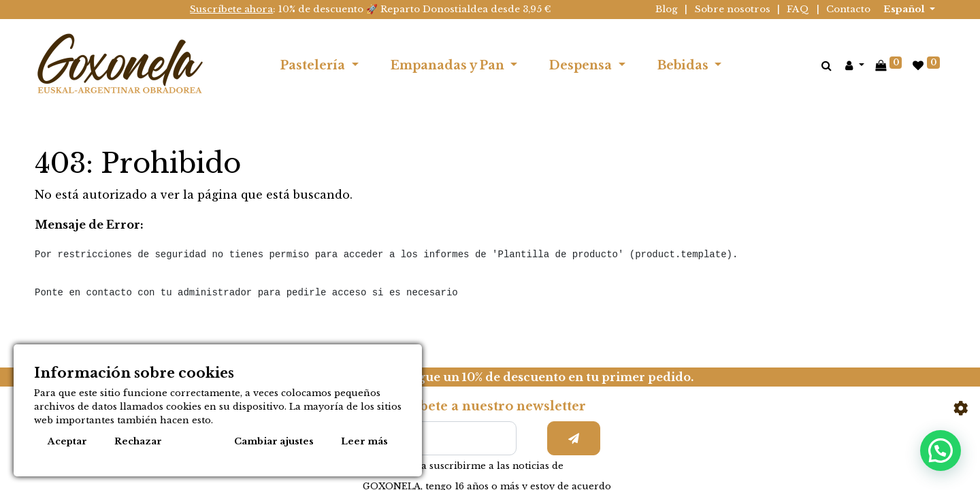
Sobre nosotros (733, 9)
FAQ (798, 9)
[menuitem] (753, 65)
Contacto (848, 9)
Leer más (364, 441)
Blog (667, 9)
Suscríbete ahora (231, 9)
